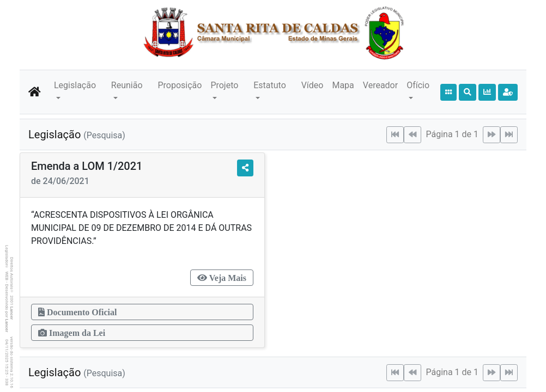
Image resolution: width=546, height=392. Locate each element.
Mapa (343, 85)
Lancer (12, 313)
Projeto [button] (224, 85)
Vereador (380, 85)
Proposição (180, 85)
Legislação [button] (75, 85)
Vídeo (313, 85)
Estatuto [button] (270, 85)
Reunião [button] (127, 85)
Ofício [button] (418, 85)
